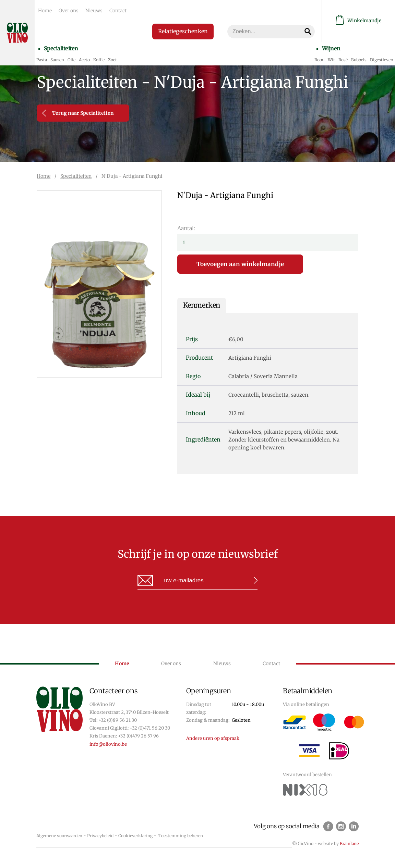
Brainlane (349, 844)
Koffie (99, 60)
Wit (331, 60)
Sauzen (57, 60)
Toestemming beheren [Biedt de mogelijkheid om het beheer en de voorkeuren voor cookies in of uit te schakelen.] (181, 836)
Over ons (69, 11)
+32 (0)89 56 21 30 (118, 720)
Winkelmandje (358, 21)
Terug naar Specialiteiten (78, 113)
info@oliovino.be (108, 744)
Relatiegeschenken (183, 31)
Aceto (84, 60)
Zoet (112, 60)
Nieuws (94, 11)
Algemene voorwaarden (59, 836)
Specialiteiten (61, 48)
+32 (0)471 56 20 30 (150, 728)
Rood (319, 60)
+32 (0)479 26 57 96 (138, 736)
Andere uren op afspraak (213, 738)
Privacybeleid (100, 836)
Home (45, 11)
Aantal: (186, 228)
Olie (71, 60)
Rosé (343, 60)
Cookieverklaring (135, 836)
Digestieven (382, 60)
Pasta (42, 60)
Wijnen (331, 48)
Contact (118, 11)
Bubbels (359, 60)
